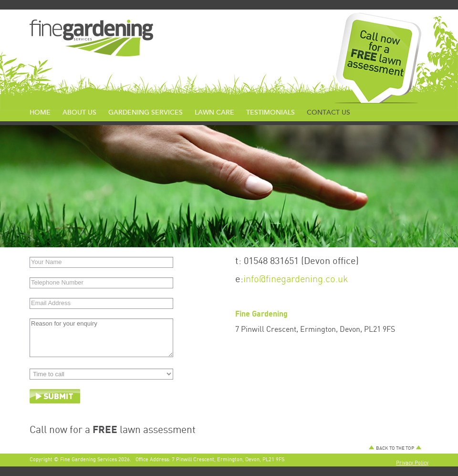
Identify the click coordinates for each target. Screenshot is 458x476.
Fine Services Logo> (91, 38)
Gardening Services (146, 112)
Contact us (328, 112)
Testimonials (271, 112)
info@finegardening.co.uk (296, 279)
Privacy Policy (412, 463)
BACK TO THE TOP (395, 448)
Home (40, 112)
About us (79, 112)
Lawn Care (214, 112)
